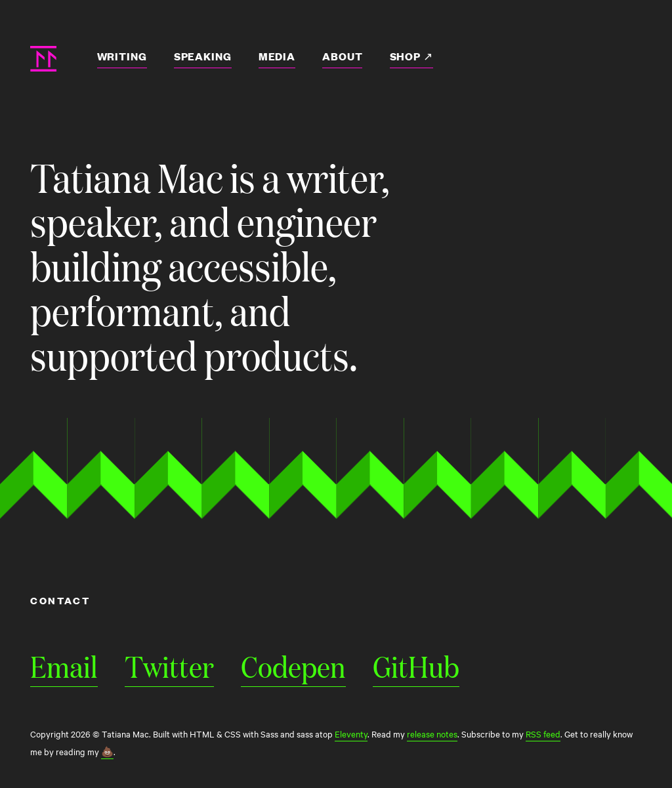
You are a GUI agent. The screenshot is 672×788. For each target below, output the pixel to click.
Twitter (169, 666)
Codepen (293, 666)
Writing (122, 56)
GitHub (416, 666)
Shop (407, 56)
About (342, 56)
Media (277, 56)
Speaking (203, 56)
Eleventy (351, 734)
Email (64, 666)
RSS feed (543, 734)
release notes (432, 734)
